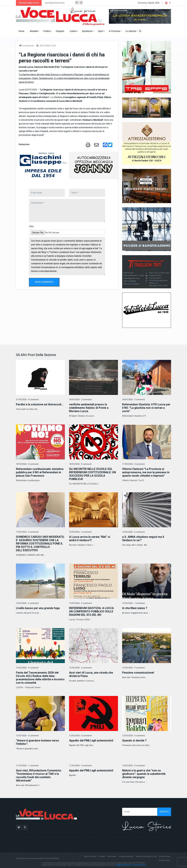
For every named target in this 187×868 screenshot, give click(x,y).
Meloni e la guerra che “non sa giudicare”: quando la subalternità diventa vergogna (144, 774)
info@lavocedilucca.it (124, 865)
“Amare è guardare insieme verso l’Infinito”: (37, 742)
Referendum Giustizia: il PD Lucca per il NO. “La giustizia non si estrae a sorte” (146, 408)
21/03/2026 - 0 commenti (27, 400)
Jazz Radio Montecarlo (55, 3)
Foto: (31, 226)
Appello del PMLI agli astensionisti (91, 741)
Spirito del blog (90, 856)
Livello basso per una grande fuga (38, 608)
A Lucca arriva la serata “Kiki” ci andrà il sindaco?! (90, 539)
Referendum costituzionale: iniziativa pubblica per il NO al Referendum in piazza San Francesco (40, 472)
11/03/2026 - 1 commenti (27, 766)
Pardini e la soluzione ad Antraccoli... (40, 404)
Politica (48, 31)
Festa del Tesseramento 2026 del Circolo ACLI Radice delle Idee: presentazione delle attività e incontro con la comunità (40, 678)
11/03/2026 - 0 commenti (80, 766)
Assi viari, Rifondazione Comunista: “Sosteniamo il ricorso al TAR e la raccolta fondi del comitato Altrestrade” (39, 776)
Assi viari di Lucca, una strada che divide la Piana (91, 674)
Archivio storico (140, 865)
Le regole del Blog (126, 856)
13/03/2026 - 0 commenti (80, 603)
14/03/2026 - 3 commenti (27, 603)
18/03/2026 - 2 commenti (80, 400)
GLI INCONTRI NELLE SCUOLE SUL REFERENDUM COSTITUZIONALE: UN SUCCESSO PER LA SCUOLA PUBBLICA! (92, 474)
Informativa (112, 856)
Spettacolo (88, 31)
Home (21, 31)
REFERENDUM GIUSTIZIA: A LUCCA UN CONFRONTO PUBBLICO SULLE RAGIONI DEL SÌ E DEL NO (91, 611)
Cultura (74, 31)
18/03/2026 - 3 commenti (133, 400)
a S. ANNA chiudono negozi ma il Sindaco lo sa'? (143, 539)
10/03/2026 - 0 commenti (133, 766)
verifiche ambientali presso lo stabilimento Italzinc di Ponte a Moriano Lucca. (89, 408)
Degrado (60, 31)
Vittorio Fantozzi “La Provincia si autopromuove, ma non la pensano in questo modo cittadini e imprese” (146, 472)
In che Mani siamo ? (135, 608)
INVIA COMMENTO (44, 282)
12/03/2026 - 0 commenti (27, 668)
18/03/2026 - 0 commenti (27, 464)
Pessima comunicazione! (138, 673)
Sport (101, 31)
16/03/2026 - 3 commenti (80, 532)
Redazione (24, 144)
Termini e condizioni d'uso (146, 856)
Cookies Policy (164, 860)
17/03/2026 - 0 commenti (133, 464)
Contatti (102, 856)
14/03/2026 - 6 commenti (133, 532)
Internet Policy (165, 856)
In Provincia (115, 31)
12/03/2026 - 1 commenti (133, 603)
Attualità (35, 31)
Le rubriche (132, 31)
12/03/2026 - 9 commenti (133, 668)
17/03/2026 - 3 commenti (27, 532)
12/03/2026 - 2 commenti (80, 668)
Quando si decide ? (134, 741)
